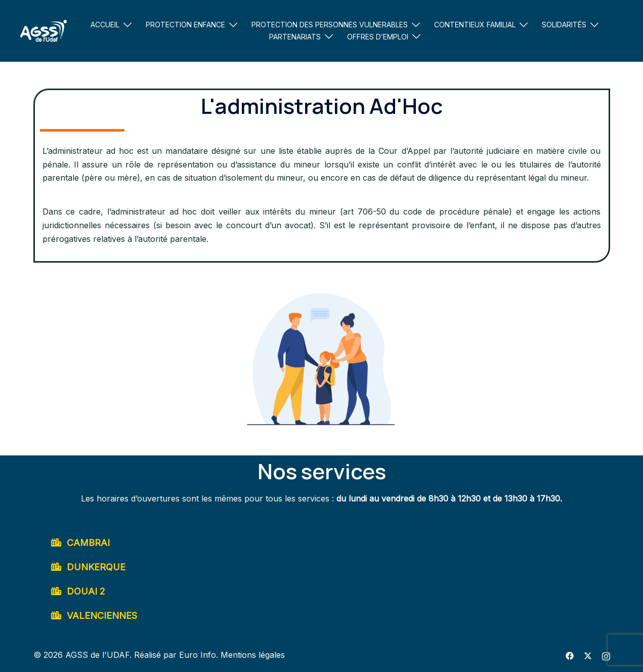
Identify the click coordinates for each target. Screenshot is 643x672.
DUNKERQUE (96, 567)
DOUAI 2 (86, 591)
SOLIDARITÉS (564, 25)
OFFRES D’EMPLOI (378, 37)
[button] (322, 543)
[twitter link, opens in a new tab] (588, 655)
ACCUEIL (105, 25)
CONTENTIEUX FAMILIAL (475, 25)
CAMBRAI (88, 543)
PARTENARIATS (295, 37)
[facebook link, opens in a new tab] (570, 655)
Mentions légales (253, 655)
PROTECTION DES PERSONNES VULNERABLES (330, 25)
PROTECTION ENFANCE (185, 25)
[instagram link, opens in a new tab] (606, 655)
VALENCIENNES (102, 616)
